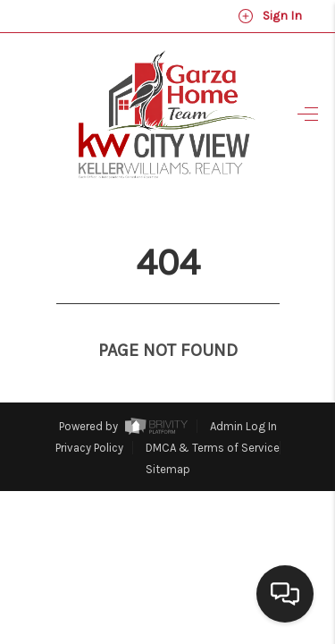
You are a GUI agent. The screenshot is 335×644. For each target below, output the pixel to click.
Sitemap (168, 436)
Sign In (270, 16)
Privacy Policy (89, 415)
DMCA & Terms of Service (213, 415)
